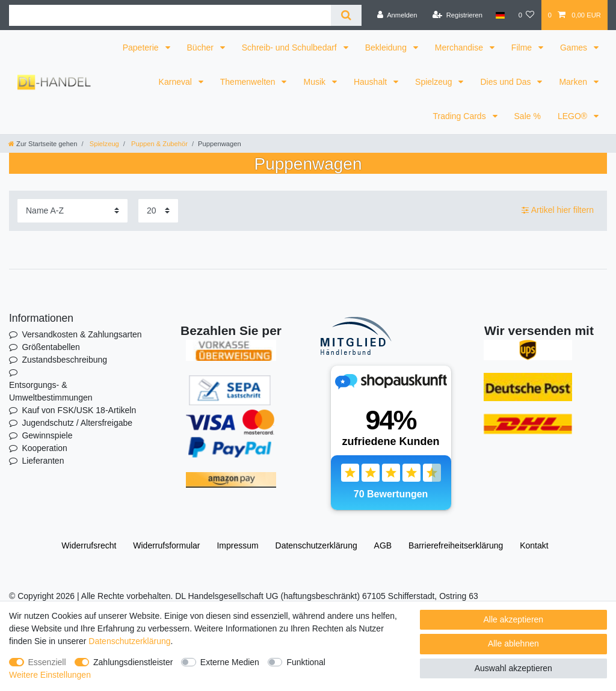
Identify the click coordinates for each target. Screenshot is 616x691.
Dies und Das (507, 82)
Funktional (306, 662)
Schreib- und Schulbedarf (291, 48)
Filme (523, 48)
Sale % (528, 116)
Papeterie (142, 48)
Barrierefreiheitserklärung (456, 545)
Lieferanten (43, 461)
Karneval (177, 82)
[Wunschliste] (526, 15)
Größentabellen (51, 347)
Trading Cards (460, 116)
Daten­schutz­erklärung (316, 545)
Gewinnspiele (47, 435)
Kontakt (534, 545)
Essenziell (47, 662)
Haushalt (371, 82)
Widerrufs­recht (89, 545)
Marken (574, 82)
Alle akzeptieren (514, 619)
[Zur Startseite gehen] (43, 144)
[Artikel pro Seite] (158, 211)
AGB (383, 545)
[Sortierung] (72, 211)
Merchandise (460, 48)
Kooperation (45, 448)
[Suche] (346, 15)
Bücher (202, 48)
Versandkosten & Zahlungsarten (82, 334)
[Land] (500, 15)
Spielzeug (435, 82)
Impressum (237, 545)
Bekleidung (387, 48)
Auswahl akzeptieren (513, 668)
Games (575, 48)
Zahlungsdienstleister (133, 662)
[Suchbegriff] (170, 15)
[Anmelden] (397, 15)
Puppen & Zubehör (159, 144)
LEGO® (574, 116)
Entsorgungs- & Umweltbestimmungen (51, 391)
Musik (315, 82)
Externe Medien (230, 662)
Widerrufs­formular (166, 545)
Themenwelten (249, 82)
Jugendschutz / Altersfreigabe (77, 423)
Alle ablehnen (513, 643)
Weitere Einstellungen (50, 675)
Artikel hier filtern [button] (558, 210)
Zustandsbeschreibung (64, 360)
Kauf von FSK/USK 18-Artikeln (79, 410)
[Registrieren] (457, 15)
